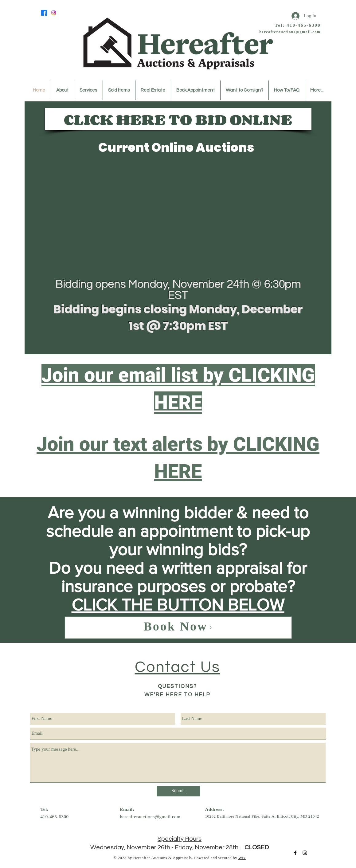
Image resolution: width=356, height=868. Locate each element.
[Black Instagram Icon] (305, 853)
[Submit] (178, 791)
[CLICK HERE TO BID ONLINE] (178, 119)
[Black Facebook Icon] (295, 853)
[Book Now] (178, 628)
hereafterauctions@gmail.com (290, 32)
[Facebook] (44, 13)
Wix (242, 858)
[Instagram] (54, 13)
